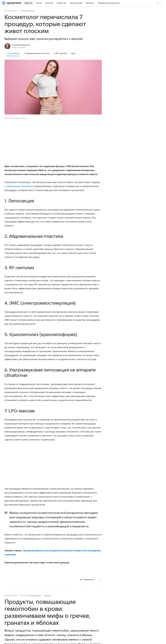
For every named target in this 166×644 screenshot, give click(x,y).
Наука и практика (28, 11)
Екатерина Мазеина (21, 45)
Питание (48, 595)
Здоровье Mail (35, 595)
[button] (53, 87)
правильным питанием (19, 186)
